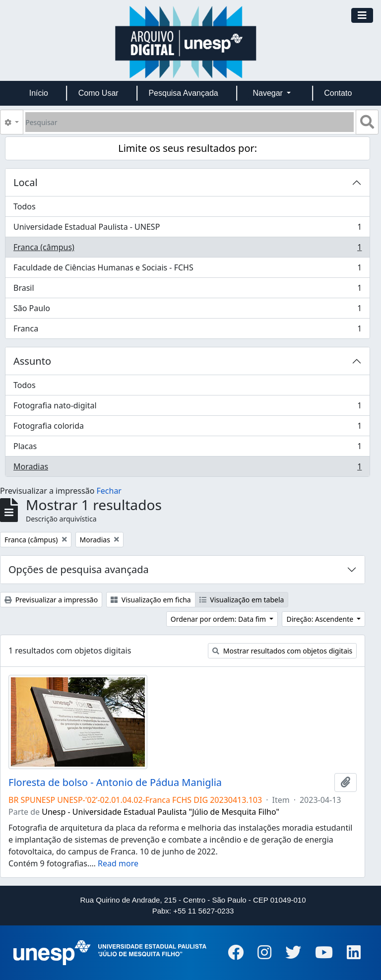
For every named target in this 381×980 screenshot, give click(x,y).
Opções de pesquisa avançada (79, 569)
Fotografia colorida (187, 428)
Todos (25, 206)
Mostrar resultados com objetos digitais (282, 651)
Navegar (269, 93)
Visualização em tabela (242, 600)
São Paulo (187, 310)
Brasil (187, 290)
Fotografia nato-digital (187, 408)
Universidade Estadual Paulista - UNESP (187, 229)
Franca (187, 330)
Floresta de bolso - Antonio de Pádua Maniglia (115, 783)
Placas (187, 448)
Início (39, 93)
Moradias (187, 468)
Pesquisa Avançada (183, 93)
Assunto (32, 361)
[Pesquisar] (190, 122)
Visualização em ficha (151, 600)
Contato (338, 93)
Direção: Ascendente (320, 619)
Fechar (109, 491)
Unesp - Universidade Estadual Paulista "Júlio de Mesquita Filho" (160, 812)
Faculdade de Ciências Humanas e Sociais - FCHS (187, 270)
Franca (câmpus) (187, 249)
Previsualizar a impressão (51, 600)
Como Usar (98, 93)
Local (26, 182)
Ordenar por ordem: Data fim (219, 619)
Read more (118, 863)
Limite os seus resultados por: (188, 148)
